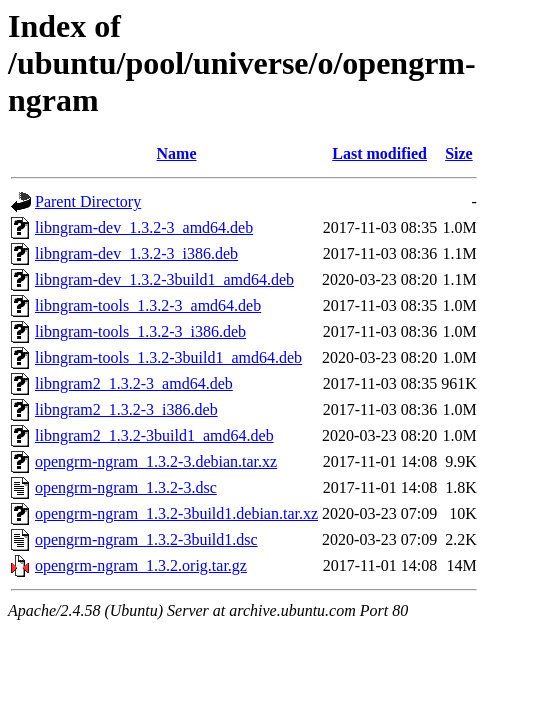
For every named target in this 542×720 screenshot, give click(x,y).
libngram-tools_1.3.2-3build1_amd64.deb (168, 357)
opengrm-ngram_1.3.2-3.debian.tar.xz (156, 461)
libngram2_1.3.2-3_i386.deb (126, 409)
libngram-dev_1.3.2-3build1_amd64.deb (164, 279)
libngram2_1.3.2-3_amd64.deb (134, 383)
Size (459, 153)
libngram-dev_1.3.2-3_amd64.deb (144, 227)
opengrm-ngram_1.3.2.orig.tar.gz (141, 565)
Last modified (379, 153)
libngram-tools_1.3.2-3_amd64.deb (148, 305)
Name (177, 153)
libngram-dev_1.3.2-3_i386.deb (136, 253)
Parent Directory (88, 201)
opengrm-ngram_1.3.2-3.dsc (126, 487)
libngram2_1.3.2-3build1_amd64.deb (154, 435)
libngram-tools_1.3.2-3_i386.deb (140, 331)
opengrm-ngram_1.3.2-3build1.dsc (146, 539)
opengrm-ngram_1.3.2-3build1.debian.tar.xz (176, 513)
